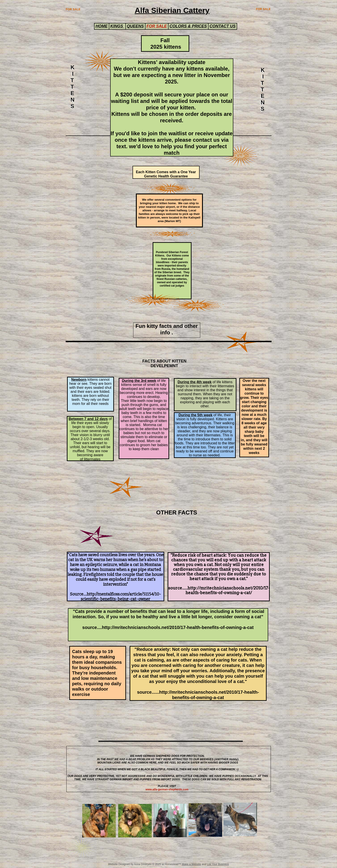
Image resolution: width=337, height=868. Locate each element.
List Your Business (218, 864)
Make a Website (192, 864)
